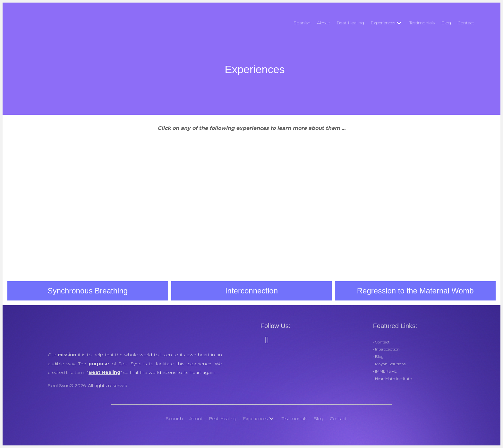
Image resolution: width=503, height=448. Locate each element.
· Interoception (386, 349)
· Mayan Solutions (389, 364)
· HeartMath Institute (392, 379)
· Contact (381, 342)
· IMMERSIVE (385, 371)
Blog (379, 356)
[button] (399, 23)
